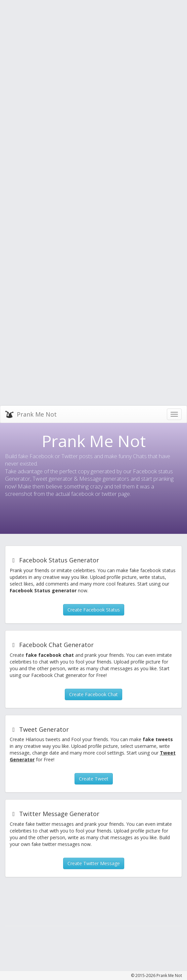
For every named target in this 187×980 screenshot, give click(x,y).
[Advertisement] (42, 42)
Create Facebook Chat (93, 694)
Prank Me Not (31, 414)
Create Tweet (94, 779)
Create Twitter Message (94, 863)
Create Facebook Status (94, 610)
